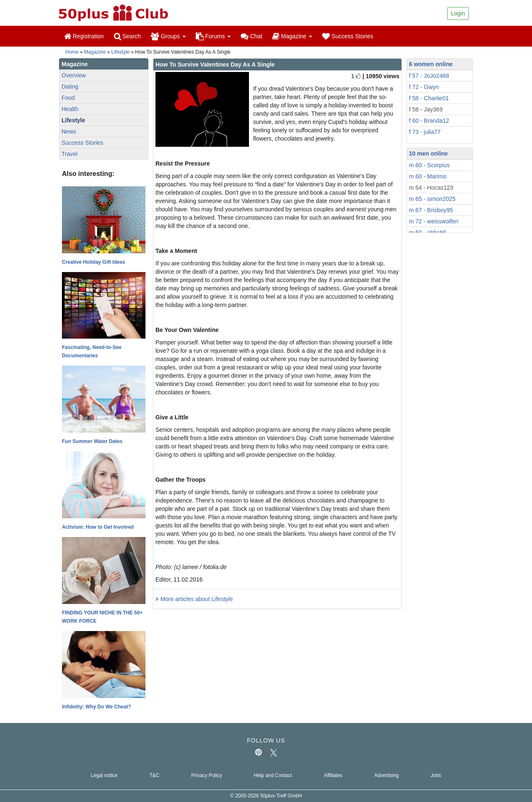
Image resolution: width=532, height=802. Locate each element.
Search (127, 36)
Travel (69, 154)
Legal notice (104, 775)
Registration (84, 36)
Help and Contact (273, 775)
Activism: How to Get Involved (98, 527)
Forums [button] (213, 36)
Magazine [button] (292, 36)
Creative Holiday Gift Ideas (94, 262)
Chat (251, 36)
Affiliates (333, 775)
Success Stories (348, 36)
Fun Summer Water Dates (92, 441)
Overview (74, 75)
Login (458, 13)
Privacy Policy (207, 775)
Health (70, 109)
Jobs (436, 775)
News (69, 131)
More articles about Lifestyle (194, 599)
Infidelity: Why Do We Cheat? (96, 707)
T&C (154, 775)
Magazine (95, 52)
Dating (70, 87)
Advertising (387, 775)
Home (72, 52)
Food (68, 98)
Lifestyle (121, 52)
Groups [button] (168, 36)
